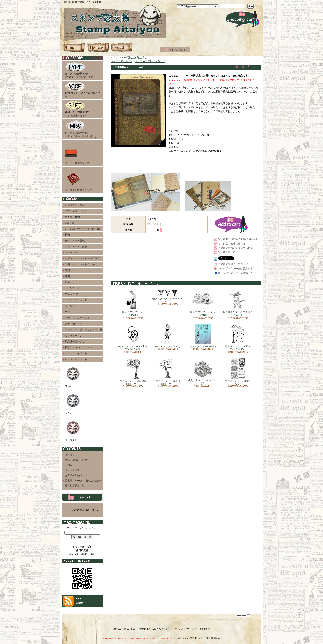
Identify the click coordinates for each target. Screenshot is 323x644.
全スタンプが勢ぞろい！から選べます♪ (80, 70)
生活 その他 (71, 294)
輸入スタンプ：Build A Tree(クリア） (238, 337)
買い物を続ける (227, 252)
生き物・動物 (72, 217)
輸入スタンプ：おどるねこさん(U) (238, 303)
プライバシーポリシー (184, 629)
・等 (83, 90)
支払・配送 (130, 629)
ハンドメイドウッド (76, 359)
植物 (67, 235)
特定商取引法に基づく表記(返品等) (238, 239)
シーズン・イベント (76, 353)
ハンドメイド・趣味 (76, 247)
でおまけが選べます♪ (77, 109)
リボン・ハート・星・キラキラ (82, 258)
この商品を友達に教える (232, 244)
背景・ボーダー (74, 324)
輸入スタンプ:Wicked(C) (203, 336)
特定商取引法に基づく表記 (154, 629)
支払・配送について (98, 47)
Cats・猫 (70, 223)
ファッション (72, 252)
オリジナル (73, 430)
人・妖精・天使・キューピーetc (82, 229)
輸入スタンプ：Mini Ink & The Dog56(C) (133, 337)
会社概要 (70, 455)
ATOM (80, 603)
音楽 (67, 282)
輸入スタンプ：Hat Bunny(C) (133, 303)
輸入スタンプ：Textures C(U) (238, 372)
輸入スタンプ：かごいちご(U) (203, 371)
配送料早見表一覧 (75, 486)
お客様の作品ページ (76, 475)
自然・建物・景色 (75, 241)
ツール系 (70, 306)
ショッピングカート (243, 19)
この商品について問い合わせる (235, 248)
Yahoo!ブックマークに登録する (235, 269)
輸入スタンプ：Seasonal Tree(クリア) (133, 372)
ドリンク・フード (75, 288)
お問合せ (122, 47)
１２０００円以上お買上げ (150, 61)
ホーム (75, 47)
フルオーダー (73, 376)
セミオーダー (73, 403)
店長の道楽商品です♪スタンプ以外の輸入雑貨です (81, 129)
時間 (67, 270)
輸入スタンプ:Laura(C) (168, 336)
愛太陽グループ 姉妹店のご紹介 (83, 481)
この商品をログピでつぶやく (234, 264)
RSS (79, 599)
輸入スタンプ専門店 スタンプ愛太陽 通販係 (199, 638)
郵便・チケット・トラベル (80, 264)
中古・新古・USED (75, 211)
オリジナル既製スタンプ (78, 180)
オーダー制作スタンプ (77, 153)
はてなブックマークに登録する (235, 273)
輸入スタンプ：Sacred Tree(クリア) (168, 372)
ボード (69, 312)
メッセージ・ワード (76, 300)
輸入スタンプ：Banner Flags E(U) (168, 296)
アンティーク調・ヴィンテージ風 (83, 330)
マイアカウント (177, 50)
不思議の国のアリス (76, 341)
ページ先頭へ (243, 616)
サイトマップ (72, 470)
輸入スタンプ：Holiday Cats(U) (203, 303)
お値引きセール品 (75, 205)
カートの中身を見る (82, 497)
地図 (67, 276)
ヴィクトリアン (74, 336)
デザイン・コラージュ (77, 318)
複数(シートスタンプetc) (78, 347)
